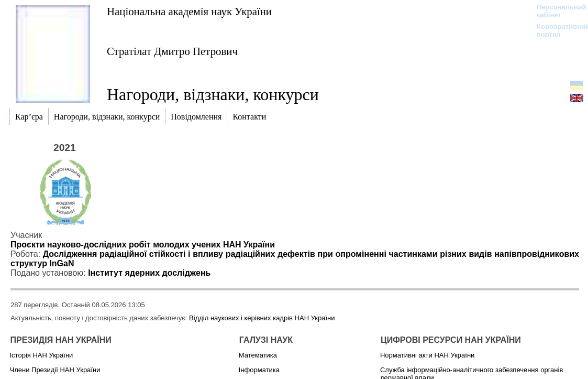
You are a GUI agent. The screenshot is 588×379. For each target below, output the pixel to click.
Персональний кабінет (556, 11)
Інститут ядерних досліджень (149, 273)
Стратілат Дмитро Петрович (172, 51)
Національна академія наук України (189, 11)
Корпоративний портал (556, 30)
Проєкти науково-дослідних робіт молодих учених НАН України (143, 245)
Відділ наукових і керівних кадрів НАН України (262, 318)
